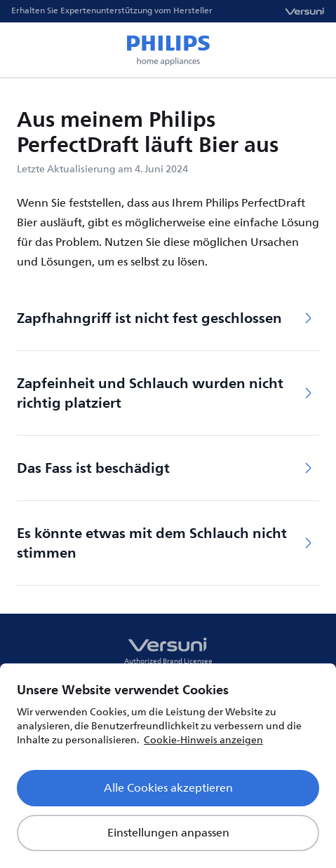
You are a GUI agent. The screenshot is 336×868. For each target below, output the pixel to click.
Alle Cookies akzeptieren (168, 788)
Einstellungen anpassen (168, 833)
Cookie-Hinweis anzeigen (203, 740)
